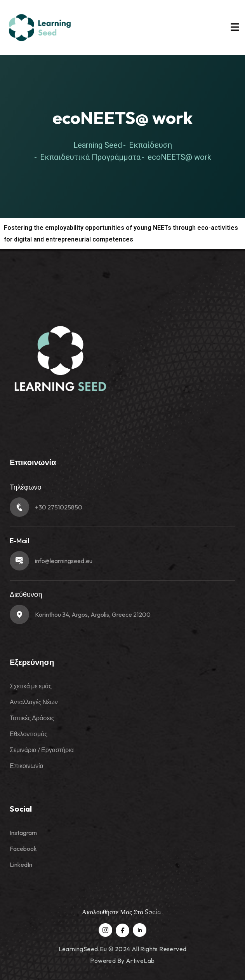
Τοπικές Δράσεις (32, 718)
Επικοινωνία (27, 766)
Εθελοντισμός (29, 734)
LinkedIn (21, 864)
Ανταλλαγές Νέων (34, 702)
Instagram (23, 833)
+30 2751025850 (59, 507)
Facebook (23, 849)
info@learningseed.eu (64, 561)
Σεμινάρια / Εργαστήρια (42, 750)
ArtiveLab (140, 961)
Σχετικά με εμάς (31, 686)
